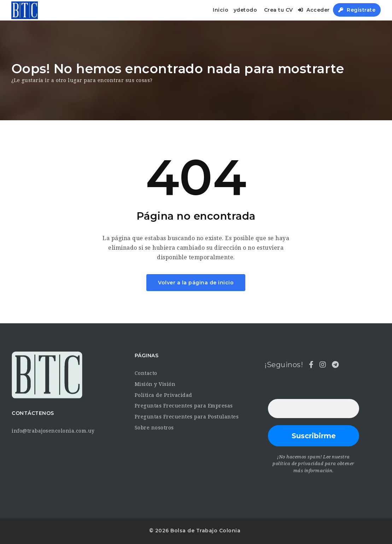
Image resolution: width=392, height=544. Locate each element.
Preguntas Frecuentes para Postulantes (187, 417)
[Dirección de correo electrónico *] (314, 409)
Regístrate (357, 10)
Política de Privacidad (163, 395)
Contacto (146, 373)
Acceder (314, 10)
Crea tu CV (279, 10)
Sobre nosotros (154, 428)
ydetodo (245, 10)
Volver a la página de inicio (196, 283)
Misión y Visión (155, 384)
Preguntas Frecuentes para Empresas (184, 406)
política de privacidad (298, 464)
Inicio (221, 10)
